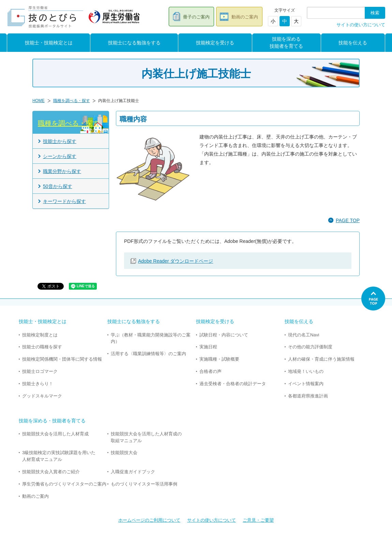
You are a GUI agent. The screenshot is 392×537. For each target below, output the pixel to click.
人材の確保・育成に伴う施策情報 (321, 359)
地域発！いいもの (306, 371)
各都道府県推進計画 (308, 396)
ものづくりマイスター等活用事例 (144, 484)
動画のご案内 (245, 17)
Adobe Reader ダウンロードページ (176, 261)
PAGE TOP (348, 220)
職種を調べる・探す (72, 101)
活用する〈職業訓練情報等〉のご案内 (148, 354)
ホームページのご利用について (149, 520)
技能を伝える (353, 43)
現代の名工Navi (304, 335)
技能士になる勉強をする (134, 43)
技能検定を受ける (215, 43)
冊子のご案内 (196, 17)
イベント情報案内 (306, 384)
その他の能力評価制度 (310, 347)
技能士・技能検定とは (49, 43)
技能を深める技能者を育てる (286, 42)
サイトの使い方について (361, 25)
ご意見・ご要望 (258, 520)
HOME (39, 101)
